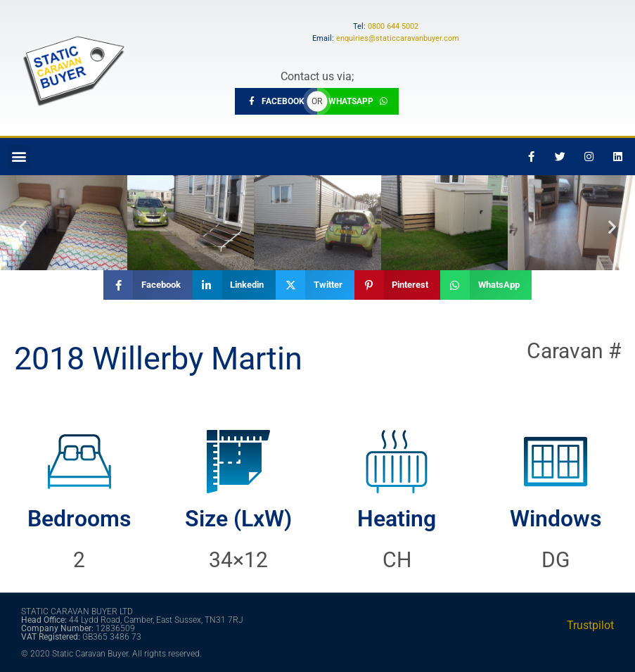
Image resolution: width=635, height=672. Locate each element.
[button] (19, 157)
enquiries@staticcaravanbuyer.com (398, 38)
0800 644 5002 (393, 26)
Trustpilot (590, 625)
